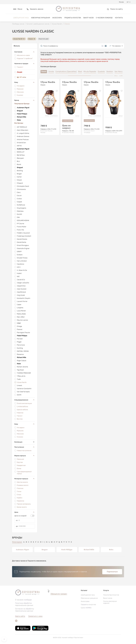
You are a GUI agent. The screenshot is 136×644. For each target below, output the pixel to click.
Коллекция (25, 442)
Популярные (17, 542)
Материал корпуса (25, 479)
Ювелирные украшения (41, 18)
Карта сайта (20, 616)
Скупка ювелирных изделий (110, 602)
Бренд (25, 100)
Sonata (51, 72)
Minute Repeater (90, 72)
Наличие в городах (25, 64)
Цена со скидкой (20, 516)
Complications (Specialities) (66, 72)
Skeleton (110, 72)
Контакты (119, 18)
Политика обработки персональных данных (24, 604)
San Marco (119, 72)
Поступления (25, 447)
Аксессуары (57, 18)
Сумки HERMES (86, 608)
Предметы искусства (73, 18)
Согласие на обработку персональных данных (25, 610)
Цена (25, 512)
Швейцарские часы (21, 18)
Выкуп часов (88, 18)
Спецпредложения (25, 400)
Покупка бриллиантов (111, 595)
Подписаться (112, 572)
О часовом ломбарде (104, 18)
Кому (25, 82)
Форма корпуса (25, 456)
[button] (18, 9)
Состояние (25, 52)
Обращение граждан (59, 594)
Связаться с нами (35, 616)
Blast (80, 72)
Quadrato (101, 72)
